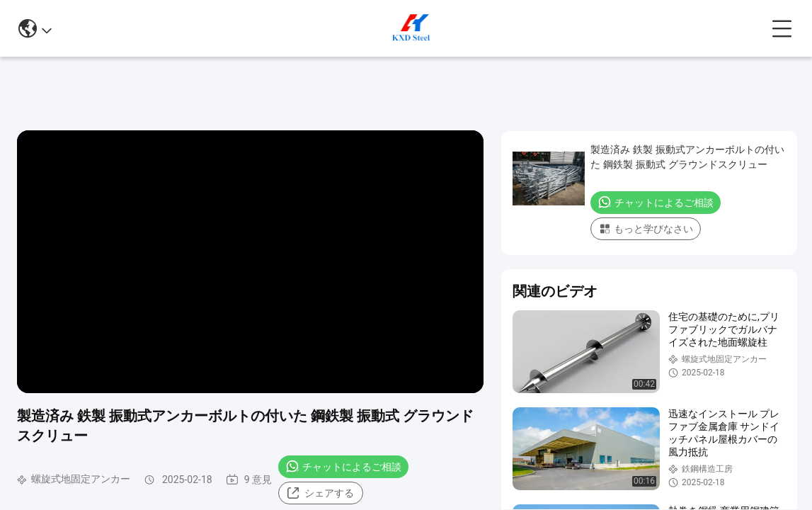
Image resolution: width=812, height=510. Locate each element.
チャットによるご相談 (343, 466)
